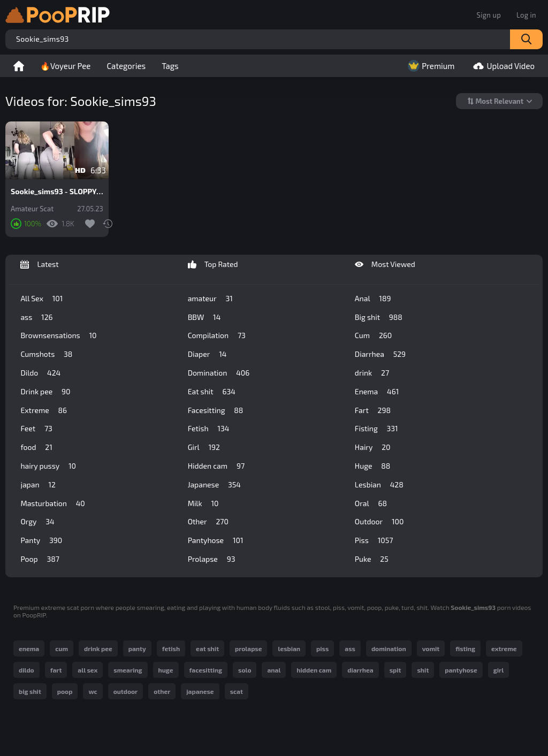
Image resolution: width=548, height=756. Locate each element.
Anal (373, 299)
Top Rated (220, 264)
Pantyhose (216, 540)
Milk (203, 503)
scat (237, 691)
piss (322, 648)
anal (274, 670)
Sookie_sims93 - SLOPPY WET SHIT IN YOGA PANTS (57, 192)
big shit (30, 691)
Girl (204, 447)
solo (245, 670)
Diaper (207, 354)
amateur (210, 299)
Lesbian (379, 485)
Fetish (209, 429)
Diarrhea (380, 354)
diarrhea (360, 670)
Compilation (217, 335)
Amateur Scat (32, 209)
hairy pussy (48, 466)
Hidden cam (216, 466)
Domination (219, 373)
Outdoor (379, 522)
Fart (373, 410)
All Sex (41, 299)
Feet (36, 429)
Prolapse (212, 559)
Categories (126, 66)
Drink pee (45, 392)
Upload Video (503, 66)
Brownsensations (58, 335)
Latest (45, 264)
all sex (87, 670)
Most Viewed (392, 264)
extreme (504, 648)
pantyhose (461, 670)
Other (208, 522)
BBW (204, 317)
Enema (377, 392)
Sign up (489, 15)
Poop (40, 559)
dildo (26, 670)
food (36, 447)
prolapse (248, 648)
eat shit (207, 648)
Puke (372, 559)
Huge (372, 466)
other (162, 691)
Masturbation (52, 503)
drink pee (98, 648)
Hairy (373, 447)
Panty (41, 540)
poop (65, 691)
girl (498, 670)
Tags (170, 66)
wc (93, 691)
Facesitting (216, 410)
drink (372, 373)
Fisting (376, 429)
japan (38, 485)
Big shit (379, 317)
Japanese (214, 485)
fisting (465, 648)
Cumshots (46, 354)
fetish (171, 648)
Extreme (44, 410)
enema (29, 648)
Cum (373, 335)
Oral (371, 503)
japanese (200, 691)
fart (56, 670)
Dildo (40, 373)
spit (395, 670)
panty (137, 648)
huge (166, 670)
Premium (430, 66)
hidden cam (314, 670)
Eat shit (212, 392)
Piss (374, 540)
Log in (526, 15)
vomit (431, 648)
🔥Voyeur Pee (65, 66)
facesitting (206, 670)
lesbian (289, 648)
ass (36, 317)
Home (19, 66)
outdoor (126, 691)
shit (423, 670)
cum (62, 648)
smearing (128, 670)
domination (389, 648)
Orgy (37, 522)
